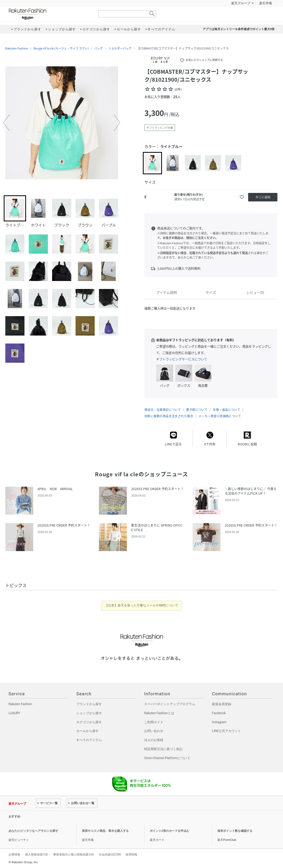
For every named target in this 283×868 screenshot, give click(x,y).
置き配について (197, 410)
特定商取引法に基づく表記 (163, 749)
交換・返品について (226, 410)
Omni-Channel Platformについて (167, 758)
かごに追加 (263, 197)
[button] (6, 123)
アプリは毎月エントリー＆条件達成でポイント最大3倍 (239, 29)
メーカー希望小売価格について (220, 416)
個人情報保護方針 (37, 854)
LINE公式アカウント (226, 731)
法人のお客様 (154, 740)
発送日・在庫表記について (163, 410)
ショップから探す (89, 713)
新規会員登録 (222, 704)
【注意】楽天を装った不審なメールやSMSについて (142, 605)
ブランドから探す (89, 704)
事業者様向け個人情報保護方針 (74, 854)
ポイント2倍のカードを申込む (170, 831)
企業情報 (14, 854)
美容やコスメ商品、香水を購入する (105, 831)
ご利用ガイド (154, 722)
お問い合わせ (154, 731)
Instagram (219, 722)
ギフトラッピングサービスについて (182, 359)
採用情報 (131, 854)
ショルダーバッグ (120, 48)
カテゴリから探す (89, 722)
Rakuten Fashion (50, 14)
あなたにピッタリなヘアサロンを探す (33, 831)
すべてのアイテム (89, 740)
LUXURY (14, 713)
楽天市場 (265, 3)
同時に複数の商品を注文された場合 (169, 416)
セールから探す (88, 731)
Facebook (219, 713)
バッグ (99, 48)
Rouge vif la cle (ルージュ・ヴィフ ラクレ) (61, 48)
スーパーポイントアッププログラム (170, 704)
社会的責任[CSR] (110, 854)
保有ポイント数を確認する (235, 831)
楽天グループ (241, 3)
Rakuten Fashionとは (159, 713)
